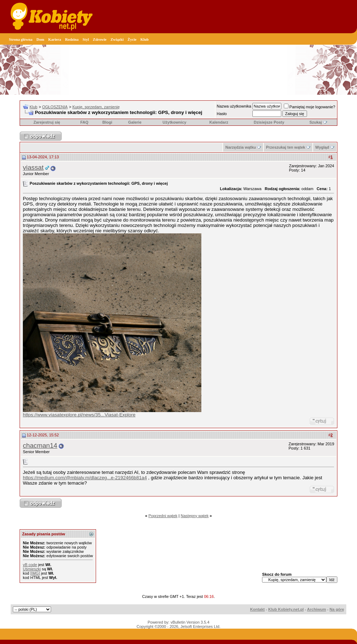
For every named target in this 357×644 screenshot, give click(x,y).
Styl (86, 39)
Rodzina (72, 39)
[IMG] (35, 573)
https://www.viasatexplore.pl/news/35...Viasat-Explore (79, 415)
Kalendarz (219, 122)
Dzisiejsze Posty (269, 122)
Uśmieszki (32, 569)
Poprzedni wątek (163, 516)
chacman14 (40, 445)
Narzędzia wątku (241, 147)
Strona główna (21, 39)
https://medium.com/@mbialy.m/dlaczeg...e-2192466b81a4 (85, 478)
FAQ (84, 122)
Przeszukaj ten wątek (286, 147)
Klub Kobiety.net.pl (286, 609)
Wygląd (322, 147)
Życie (132, 39)
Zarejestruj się (47, 122)
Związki (117, 39)
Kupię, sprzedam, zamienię (96, 107)
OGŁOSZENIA (55, 107)
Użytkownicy (174, 122)
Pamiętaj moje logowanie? (310, 107)
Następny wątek (195, 516)
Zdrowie (100, 39)
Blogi (107, 122)
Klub (144, 39)
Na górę (337, 609)
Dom (40, 39)
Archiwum (316, 609)
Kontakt (258, 609)
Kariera (55, 39)
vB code (30, 565)
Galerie (135, 122)
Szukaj (316, 122)
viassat (33, 167)
